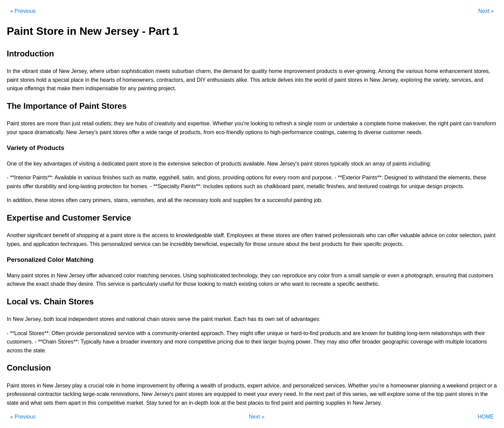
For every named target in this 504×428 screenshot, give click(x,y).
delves (285, 80)
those (260, 244)
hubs (141, 123)
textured (368, 186)
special (61, 80)
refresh (284, 123)
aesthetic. (368, 284)
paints (400, 164)
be (166, 244)
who (371, 235)
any (132, 88)
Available (65, 178)
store (146, 164)
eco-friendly (230, 132)
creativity (165, 123)
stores (27, 80)
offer (134, 132)
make (64, 88)
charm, (204, 71)
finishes (111, 178)
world (320, 80)
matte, (150, 178)
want (298, 284)
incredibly (181, 244)
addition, (23, 200)
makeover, (415, 123)
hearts (107, 80)
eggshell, (170, 178)
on (442, 235)
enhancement (456, 71)
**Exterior (349, 178)
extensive (179, 164)
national (136, 319)
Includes (213, 186)
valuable (410, 235)
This (255, 80)
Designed (396, 178)
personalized (117, 244)
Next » (486, 11)
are (41, 123)
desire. (86, 284)
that (51, 88)
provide (75, 333)
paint (13, 80)
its (260, 319)
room (320, 123)
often (72, 200)
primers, (102, 200)
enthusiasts (221, 80)
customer (394, 132)
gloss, (214, 178)
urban (113, 71)
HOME (486, 417)
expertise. (199, 123)
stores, (482, 71)
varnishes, (143, 200)
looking (259, 123)
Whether (223, 123)
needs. (415, 132)
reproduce (294, 275)
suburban (183, 71)
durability (46, 186)
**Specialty (166, 186)
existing (248, 284)
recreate (321, 284)
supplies (243, 200)
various (414, 71)
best (315, 244)
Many (13, 275)
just (76, 123)
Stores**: (39, 333)
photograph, (420, 275)
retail (88, 123)
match (230, 284)
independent (83, 319)
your (12, 132)
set (280, 319)
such (128, 178)
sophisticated (214, 275)
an (368, 164)
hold (41, 80)
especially (232, 244)
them (78, 88)
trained (323, 235)
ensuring (446, 275)
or (330, 123)
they (119, 123)
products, (191, 132)
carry (85, 200)
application (46, 244)
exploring (411, 80)
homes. (140, 186)
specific (373, 244)
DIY (201, 80)
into (299, 80)
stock (357, 164)
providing (234, 178)
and (191, 80)
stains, (122, 200)
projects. (454, 186)
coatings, (325, 132)
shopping (87, 235)
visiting (87, 164)
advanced (110, 275)
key (38, 164)
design (434, 186)
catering (347, 132)
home (275, 71)
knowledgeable (194, 235)
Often (58, 333)
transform (485, 123)
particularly (145, 284)
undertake (346, 123)
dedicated (113, 164)
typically (340, 164)
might (246, 333)
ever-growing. (361, 71)
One (12, 164)
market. (223, 319)
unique (15, 88)
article (269, 80)
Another (16, 235)
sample (371, 275)
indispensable (102, 88)
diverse (373, 132)
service (142, 244)
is (341, 71)
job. (318, 200)
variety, (441, 80)
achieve (16, 284)
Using (190, 275)
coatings (389, 186)
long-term (419, 333)
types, (14, 244)
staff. (219, 235)
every (280, 178)
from (209, 132)
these (480, 178)
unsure (276, 244)
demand (232, 71)
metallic (316, 186)
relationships (447, 333)
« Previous (23, 11)
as (138, 178)
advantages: (306, 319)
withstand (426, 178)
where (97, 71)
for (247, 71)
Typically (91, 342)
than (65, 123)
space (26, 132)
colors (266, 284)
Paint (13, 123)
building (396, 333)
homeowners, (139, 80)
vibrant (30, 71)
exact (42, 284)
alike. (242, 80)
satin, (188, 178)
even (393, 275)
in (87, 80)
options (254, 132)
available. (254, 164)
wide (152, 132)
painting (147, 88)
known (370, 333)
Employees (240, 235)
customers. (20, 342)
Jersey (77, 275)
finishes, (336, 186)
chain (153, 319)
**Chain (47, 342)
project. (167, 88)
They (232, 333)
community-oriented (176, 333)
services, (462, 80)
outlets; (104, 123)
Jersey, (79, 71)
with (141, 333)
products (327, 71)
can (468, 123)
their (357, 244)
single (305, 123)
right (443, 123)
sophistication (138, 71)
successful (280, 200)
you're (242, 123)
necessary (196, 200)
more (52, 123)
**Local (19, 333)
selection (203, 164)
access (160, 235)
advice (429, 235)
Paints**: (43, 178)
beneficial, (206, 244)
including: (420, 164)
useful (167, 284)
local (61, 319)
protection (109, 186)
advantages (58, 164)
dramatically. (50, 132)
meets (163, 71)
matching (148, 275)
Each (240, 319)
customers (481, 275)
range (165, 132)
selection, (471, 235)
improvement (299, 71)
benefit (61, 235)
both (49, 319)
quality (259, 71)
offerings (35, 88)
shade (58, 284)
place (77, 80)
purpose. (323, 178)
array (379, 164)
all (170, 200)
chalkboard (277, 186)
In (9, 71)
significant (39, 235)
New (64, 71)
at (102, 235)
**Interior (21, 178)
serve (184, 319)
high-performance (291, 132)
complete (375, 123)
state (45, 71)
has (252, 319)
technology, (245, 275)
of (55, 71)
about (293, 244)
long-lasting (82, 186)
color (452, 235)
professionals (349, 235)
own (270, 319)
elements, (460, 178)
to (271, 123)
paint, (298, 186)
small (355, 275)
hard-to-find (305, 333)
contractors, (171, 80)
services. (171, 275)
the (17, 71)
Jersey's (88, 132)
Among (387, 71)
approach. (213, 333)
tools (215, 200)
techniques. (74, 244)
